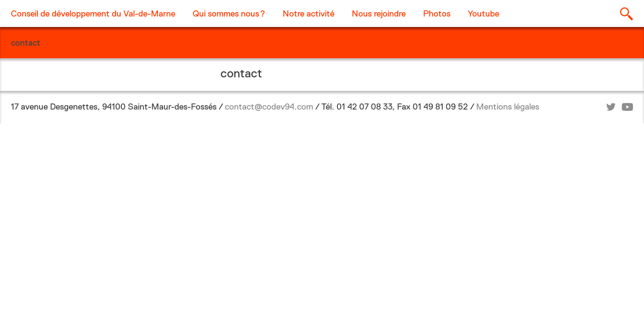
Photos (437, 13)
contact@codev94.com (269, 107)
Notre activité (309, 13)
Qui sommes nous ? (229, 13)
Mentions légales (508, 107)
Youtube (484, 13)
